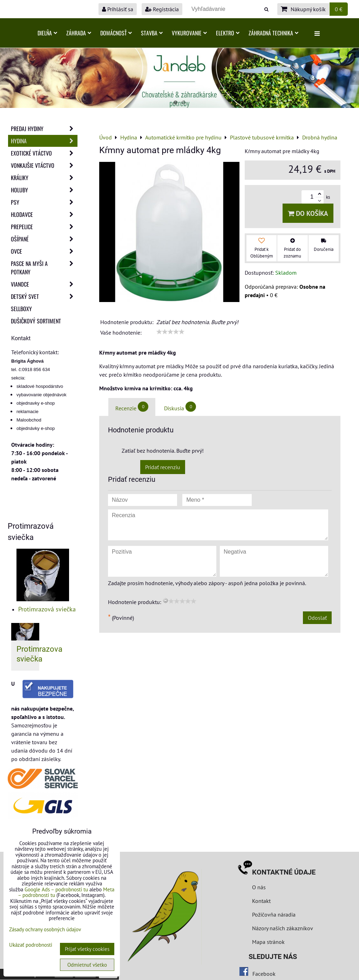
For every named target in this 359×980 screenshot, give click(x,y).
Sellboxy (21, 309)
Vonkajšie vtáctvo (44, 165)
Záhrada (79, 33)
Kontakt (261, 901)
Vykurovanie (189, 33)
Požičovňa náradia (274, 914)
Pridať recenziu (163, 467)
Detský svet (44, 296)
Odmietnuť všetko (87, 965)
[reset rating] (165, 601)
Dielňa (47, 33)
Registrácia (162, 9)
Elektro (228, 33)
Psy (44, 202)
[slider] (170, 332)
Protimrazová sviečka (47, 609)
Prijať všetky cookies (87, 949)
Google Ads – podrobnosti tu (56, 889)
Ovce (44, 251)
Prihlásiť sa (118, 9)
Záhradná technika (273, 33)
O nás (259, 887)
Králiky (44, 178)
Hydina (44, 141)
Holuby (44, 190)
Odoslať (317, 618)
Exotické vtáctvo (44, 153)
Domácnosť (116, 33)
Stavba (152, 33)
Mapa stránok (268, 942)
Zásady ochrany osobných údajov (45, 929)
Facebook (264, 974)
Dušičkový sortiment (36, 321)
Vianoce (44, 284)
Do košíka (308, 213)
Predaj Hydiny (44, 129)
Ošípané (44, 239)
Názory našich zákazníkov (283, 928)
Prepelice (44, 227)
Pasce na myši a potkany (44, 268)
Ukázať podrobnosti (31, 945)
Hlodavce (44, 214)
